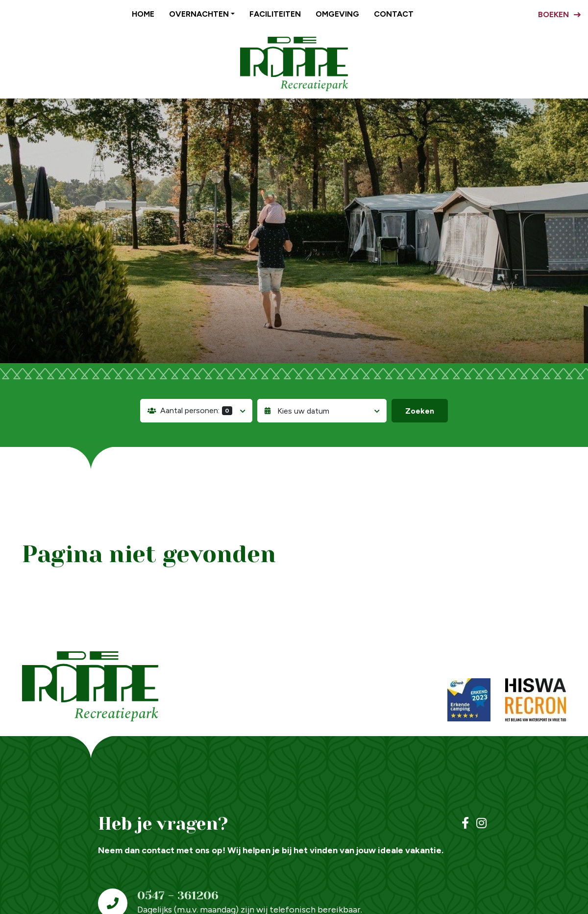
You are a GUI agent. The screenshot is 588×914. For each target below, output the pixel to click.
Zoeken (420, 411)
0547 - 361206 (178, 895)
